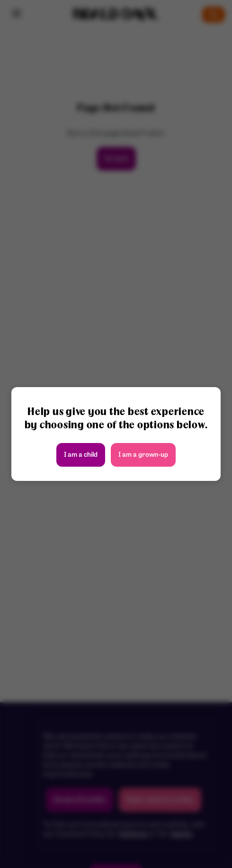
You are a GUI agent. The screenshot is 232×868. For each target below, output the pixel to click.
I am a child (81, 455)
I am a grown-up (143, 455)
